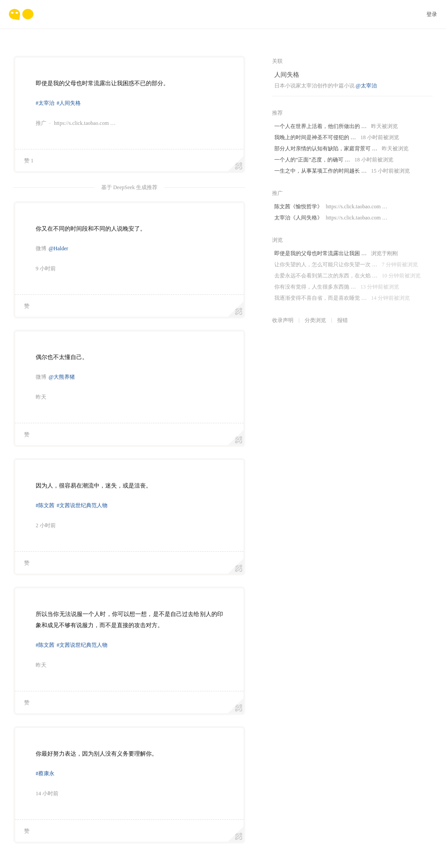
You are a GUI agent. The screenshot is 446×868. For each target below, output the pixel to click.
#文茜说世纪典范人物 (82, 505)
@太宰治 (366, 86)
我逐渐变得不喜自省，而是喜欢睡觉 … (342, 298)
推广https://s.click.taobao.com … (76, 123)
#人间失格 (69, 103)
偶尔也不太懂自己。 (62, 357)
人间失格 (287, 75)
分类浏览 (315, 320)
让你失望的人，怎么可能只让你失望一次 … (346, 265)
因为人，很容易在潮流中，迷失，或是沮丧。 (94, 486)
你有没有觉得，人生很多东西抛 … (337, 287)
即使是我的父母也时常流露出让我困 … (336, 254)
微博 (41, 248)
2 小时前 (46, 525)
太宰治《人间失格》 (331, 218)
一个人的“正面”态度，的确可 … (334, 160)
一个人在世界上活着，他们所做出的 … (336, 126)
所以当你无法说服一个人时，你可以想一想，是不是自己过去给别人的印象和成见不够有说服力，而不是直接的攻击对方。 (129, 620)
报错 (343, 320)
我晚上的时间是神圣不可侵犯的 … (337, 138)
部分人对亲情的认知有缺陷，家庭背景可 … (341, 149)
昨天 (41, 397)
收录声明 (283, 320)
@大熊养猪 (62, 377)
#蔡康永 (45, 773)
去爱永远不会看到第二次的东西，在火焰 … (347, 276)
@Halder (58, 248)
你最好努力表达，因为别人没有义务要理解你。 (97, 754)
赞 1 (29, 161)
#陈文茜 (45, 505)
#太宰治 (45, 103)
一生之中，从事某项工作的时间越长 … (342, 171)
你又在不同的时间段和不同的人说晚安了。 (91, 229)
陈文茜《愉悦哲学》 (331, 207)
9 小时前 (46, 269)
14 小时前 (47, 794)
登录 (432, 14)
